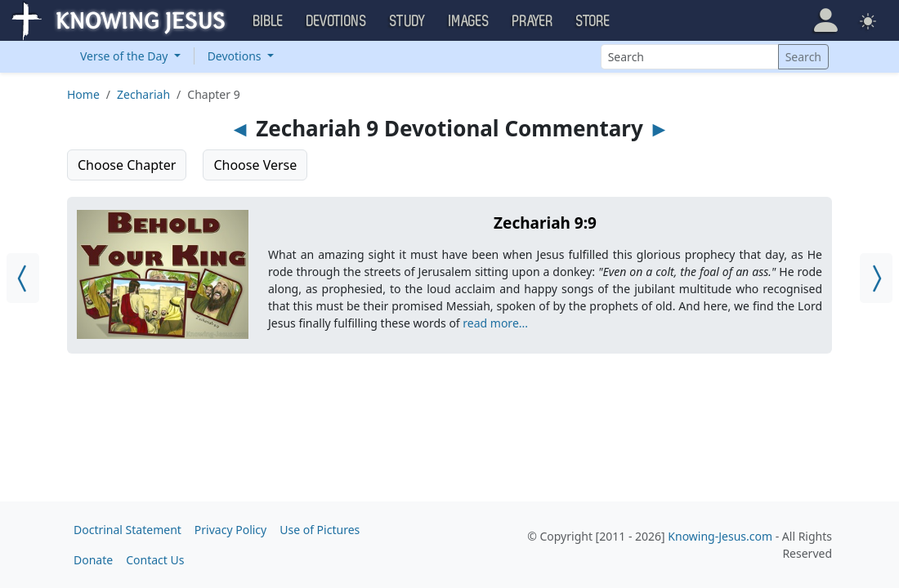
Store (593, 21)
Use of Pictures (320, 530)
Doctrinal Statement (127, 530)
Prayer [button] (533, 21)
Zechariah (143, 94)
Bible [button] (268, 21)
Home (83, 94)
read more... (495, 323)
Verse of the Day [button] (125, 56)
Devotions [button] (337, 21)
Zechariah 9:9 (545, 223)
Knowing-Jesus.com (720, 536)
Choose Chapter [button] (127, 165)
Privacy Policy (230, 530)
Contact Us (155, 560)
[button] (826, 20)
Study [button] (408, 21)
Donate (93, 560)
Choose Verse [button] (255, 165)
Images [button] (469, 21)
